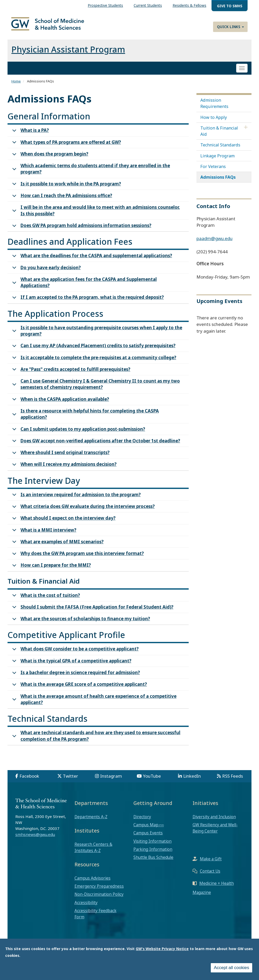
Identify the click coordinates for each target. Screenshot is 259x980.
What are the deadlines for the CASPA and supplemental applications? (91, 261)
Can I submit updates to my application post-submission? (78, 434)
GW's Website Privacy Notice (162, 949)
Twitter (70, 780)
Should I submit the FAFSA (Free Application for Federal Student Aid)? (92, 613)
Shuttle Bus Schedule (153, 861)
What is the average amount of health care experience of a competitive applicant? (93, 704)
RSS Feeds (233, 780)
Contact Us (210, 875)
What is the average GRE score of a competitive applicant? (79, 690)
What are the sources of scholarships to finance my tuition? (80, 624)
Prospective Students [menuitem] (105, 5)
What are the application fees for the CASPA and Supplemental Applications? (84, 287)
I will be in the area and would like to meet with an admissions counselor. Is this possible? (95, 215)
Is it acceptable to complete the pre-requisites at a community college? (93, 363)
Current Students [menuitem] (148, 5)
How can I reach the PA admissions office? (61, 201)
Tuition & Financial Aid (219, 135)
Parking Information (153, 853)
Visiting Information (152, 845)
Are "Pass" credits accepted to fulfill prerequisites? (70, 375)
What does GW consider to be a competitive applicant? (74, 655)
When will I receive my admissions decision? (63, 470)
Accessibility (86, 906)
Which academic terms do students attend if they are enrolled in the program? (90, 174)
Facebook (29, 780)
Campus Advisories (93, 882)
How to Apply (214, 121)
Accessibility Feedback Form (96, 918)
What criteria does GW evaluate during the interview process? (83, 512)
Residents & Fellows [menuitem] (189, 5)
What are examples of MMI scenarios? (57, 547)
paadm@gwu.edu (214, 243)
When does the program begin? (49, 160)
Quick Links (230, 27)
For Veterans (213, 171)
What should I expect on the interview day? (63, 524)
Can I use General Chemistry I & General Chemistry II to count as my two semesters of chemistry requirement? (95, 389)
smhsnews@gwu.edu (35, 839)
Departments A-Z (91, 821)
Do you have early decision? (46, 273)
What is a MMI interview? (43, 536)
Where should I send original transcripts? (60, 458)
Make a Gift (211, 863)
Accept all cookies (231, 968)
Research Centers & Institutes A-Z (93, 852)
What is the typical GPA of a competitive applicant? (71, 666)
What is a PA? (30, 136)
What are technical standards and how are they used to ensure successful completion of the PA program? (95, 741)
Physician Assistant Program (68, 53)
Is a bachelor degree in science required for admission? (75, 678)
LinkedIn (192, 780)
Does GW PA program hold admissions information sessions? (81, 231)
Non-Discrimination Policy (99, 898)
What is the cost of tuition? (45, 601)
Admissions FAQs (218, 181)
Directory (142, 821)
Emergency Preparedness (99, 890)
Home (16, 85)
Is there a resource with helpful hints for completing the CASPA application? (85, 419)
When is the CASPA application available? (60, 405)
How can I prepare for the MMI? (51, 571)
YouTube (152, 780)
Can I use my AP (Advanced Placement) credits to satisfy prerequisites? (93, 351)
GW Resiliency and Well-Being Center (215, 832)
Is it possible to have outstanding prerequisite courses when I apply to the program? (96, 336)
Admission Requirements (214, 107)
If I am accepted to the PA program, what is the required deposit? (87, 303)
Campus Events (148, 837)
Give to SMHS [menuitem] (230, 6)
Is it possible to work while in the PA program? (66, 189)
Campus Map (146, 829)
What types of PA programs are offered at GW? (66, 148)
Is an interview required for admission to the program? (76, 500)
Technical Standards (220, 149)
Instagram (111, 780)
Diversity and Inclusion (214, 821)
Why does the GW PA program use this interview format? (77, 559)
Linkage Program (217, 160)
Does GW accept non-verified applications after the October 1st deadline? (95, 446)
